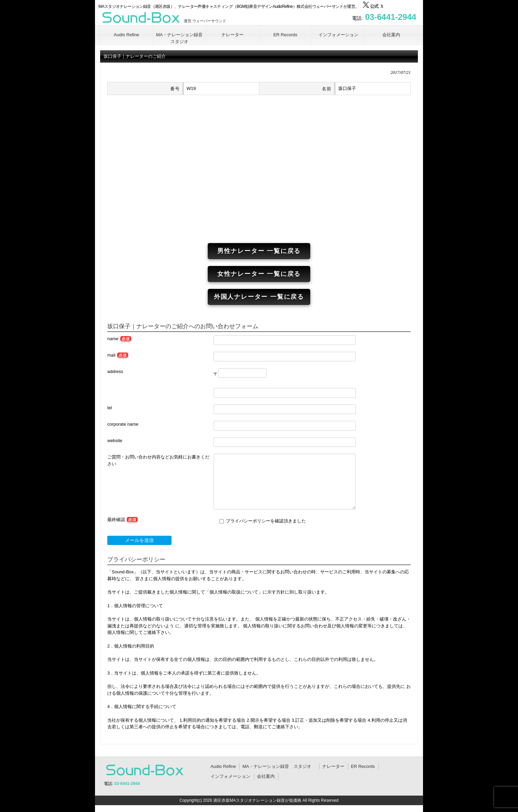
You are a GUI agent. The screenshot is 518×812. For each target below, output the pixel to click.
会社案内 (266, 776)
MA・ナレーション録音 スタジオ (279, 766)
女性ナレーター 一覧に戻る (259, 274)
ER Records (363, 766)
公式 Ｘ (373, 6)
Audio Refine (223, 766)
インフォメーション (230, 776)
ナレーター (333, 766)
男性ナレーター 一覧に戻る (259, 251)
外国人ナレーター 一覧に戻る (259, 297)
